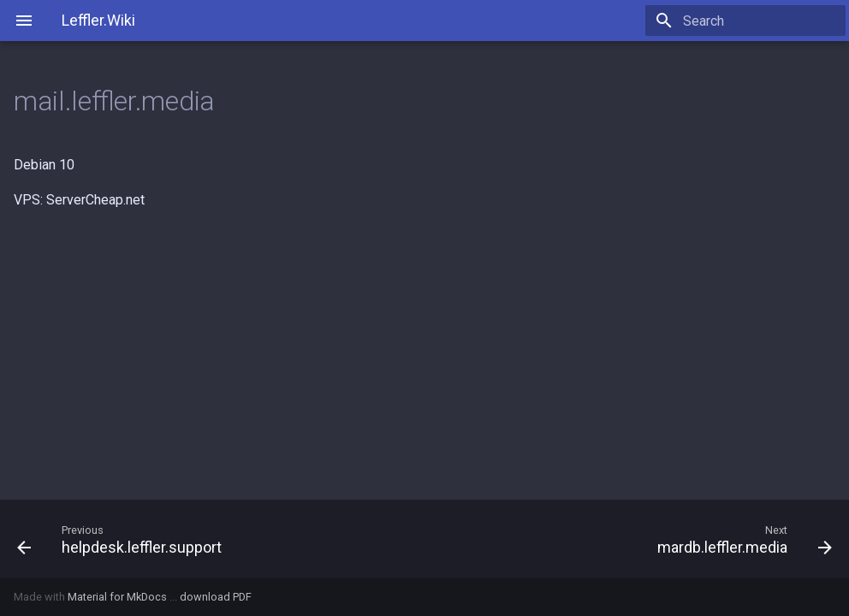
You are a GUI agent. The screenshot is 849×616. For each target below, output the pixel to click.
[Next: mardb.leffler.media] (635, 539)
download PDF (216, 597)
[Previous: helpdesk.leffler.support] (214, 539)
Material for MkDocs (119, 597)
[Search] (745, 21)
